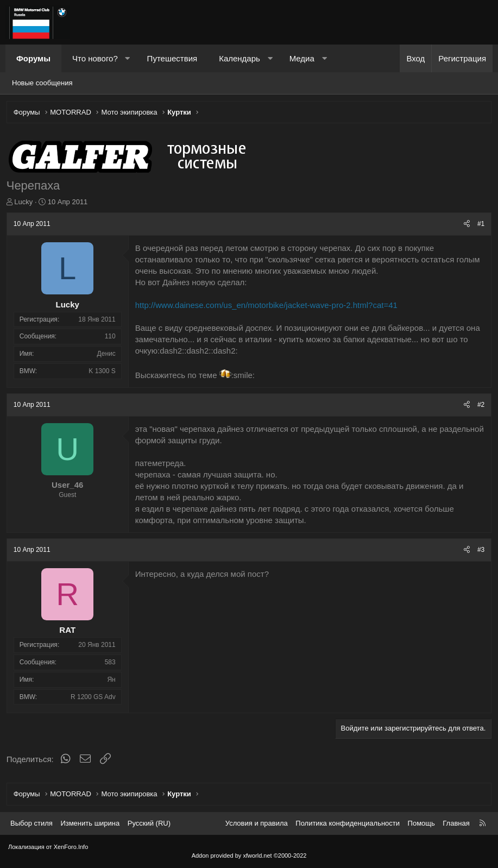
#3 (479, 551)
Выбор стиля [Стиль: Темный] (31, 823)
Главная (456, 823)
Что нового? (95, 58)
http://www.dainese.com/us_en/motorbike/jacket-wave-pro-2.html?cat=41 (268, 307)
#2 (479, 406)
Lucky (26, 203)
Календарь (239, 58)
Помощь (421, 823)
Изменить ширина (90, 823)
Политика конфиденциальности (348, 823)
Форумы (33, 58)
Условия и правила (257, 823)
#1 (479, 226)
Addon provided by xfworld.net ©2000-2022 (249, 856)
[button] (127, 58)
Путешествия (172, 58)
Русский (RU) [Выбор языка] (149, 823)
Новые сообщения (42, 83)
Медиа (302, 58)
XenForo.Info (71, 847)
